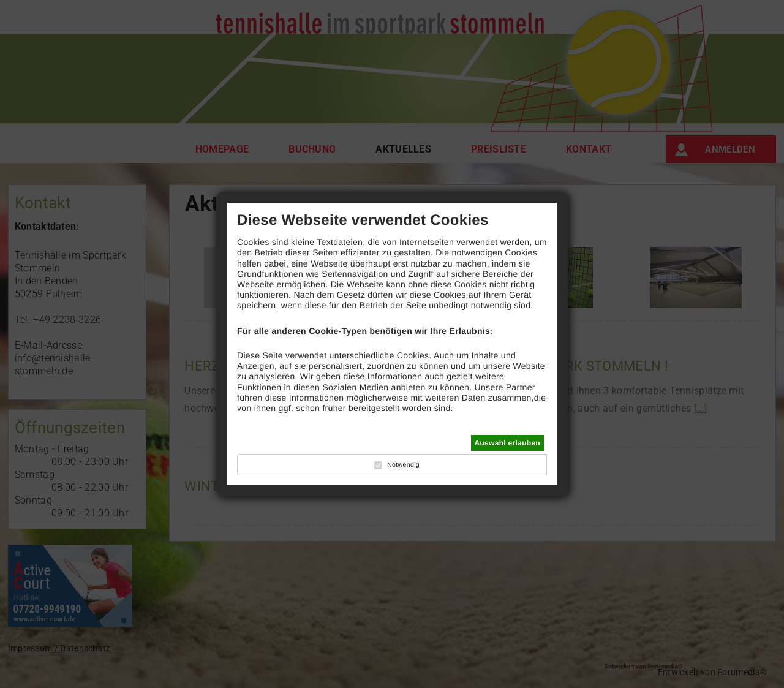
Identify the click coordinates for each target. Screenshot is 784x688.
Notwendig (403, 465)
